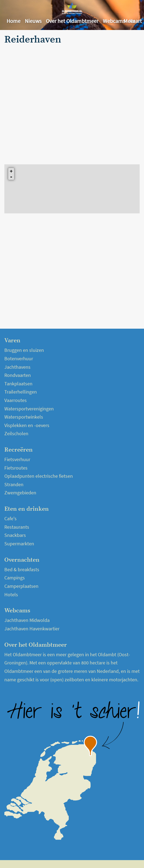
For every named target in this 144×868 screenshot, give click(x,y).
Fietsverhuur (17, 459)
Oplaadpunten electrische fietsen (39, 476)
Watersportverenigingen (29, 409)
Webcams (114, 21)
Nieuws (33, 21)
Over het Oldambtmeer (72, 21)
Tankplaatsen (18, 384)
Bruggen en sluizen (24, 350)
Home (13, 21)
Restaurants (17, 527)
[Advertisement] (51, 101)
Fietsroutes (16, 468)
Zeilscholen (16, 433)
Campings (15, 578)
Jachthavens (17, 367)
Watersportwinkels (24, 417)
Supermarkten (19, 544)
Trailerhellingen (21, 392)
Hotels (11, 595)
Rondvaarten (18, 375)
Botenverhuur (19, 359)
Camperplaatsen (21, 586)
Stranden (14, 484)
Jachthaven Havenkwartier (32, 629)
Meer (129, 21)
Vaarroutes (16, 400)
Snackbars (15, 535)
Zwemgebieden (20, 493)
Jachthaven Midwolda (27, 620)
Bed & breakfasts (22, 569)
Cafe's (10, 518)
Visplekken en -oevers (27, 425)
